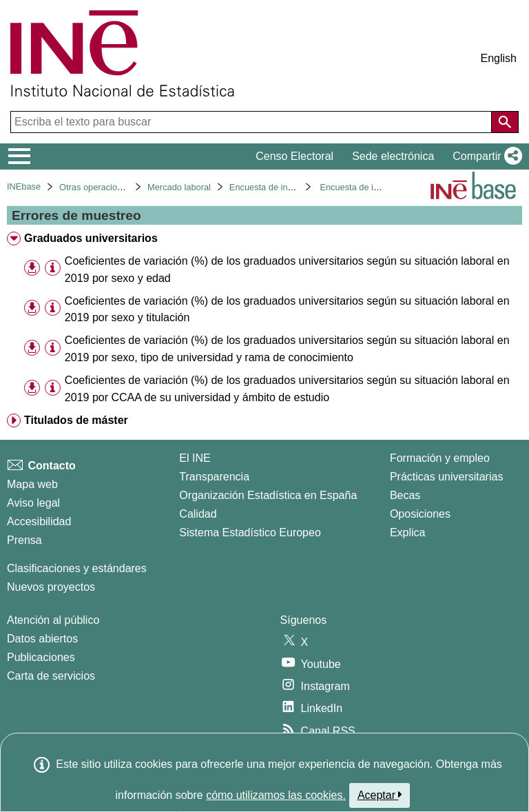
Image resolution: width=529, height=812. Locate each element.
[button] (485, 156)
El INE (195, 458)
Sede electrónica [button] (393, 156)
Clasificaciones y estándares (77, 568)
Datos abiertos (42, 639)
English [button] (499, 58)
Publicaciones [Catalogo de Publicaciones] (41, 657)
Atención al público (53, 620)
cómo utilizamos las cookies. (276, 795)
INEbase (24, 186)
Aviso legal (33, 503)
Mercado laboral (179, 187)
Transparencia (214, 477)
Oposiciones (420, 514)
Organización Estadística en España (268, 495)
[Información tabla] (53, 268)
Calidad (198, 514)
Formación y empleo (440, 458)
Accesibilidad (39, 521)
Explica (408, 532)
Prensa (24, 540)
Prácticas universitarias (447, 477)
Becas (405, 495)
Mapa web (32, 484)
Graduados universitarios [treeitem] (91, 238)
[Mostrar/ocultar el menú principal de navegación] (20, 156)
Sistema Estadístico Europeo (250, 532)
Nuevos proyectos (51, 587)
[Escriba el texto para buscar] (252, 122)
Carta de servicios (51, 676)
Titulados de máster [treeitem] (76, 420)
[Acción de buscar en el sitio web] (505, 122)
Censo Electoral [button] (294, 156)
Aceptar (380, 795)
